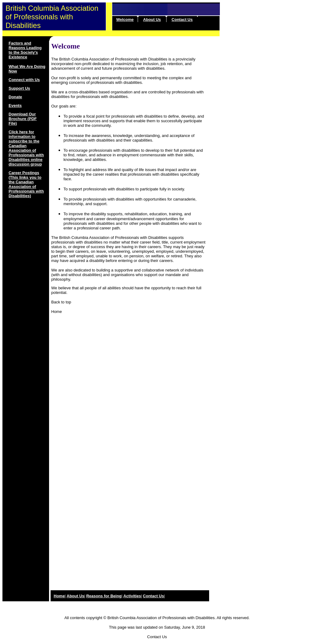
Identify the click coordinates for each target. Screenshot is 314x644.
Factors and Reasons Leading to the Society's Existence (25, 50)
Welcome (125, 20)
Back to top (61, 302)
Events (15, 105)
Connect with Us (24, 80)
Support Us (19, 88)
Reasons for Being (104, 596)
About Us (152, 20)
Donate (15, 97)
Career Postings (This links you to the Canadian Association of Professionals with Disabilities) (26, 184)
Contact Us (182, 20)
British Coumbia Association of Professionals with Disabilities (161, 618)
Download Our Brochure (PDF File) (23, 119)
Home (57, 312)
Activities (132, 596)
